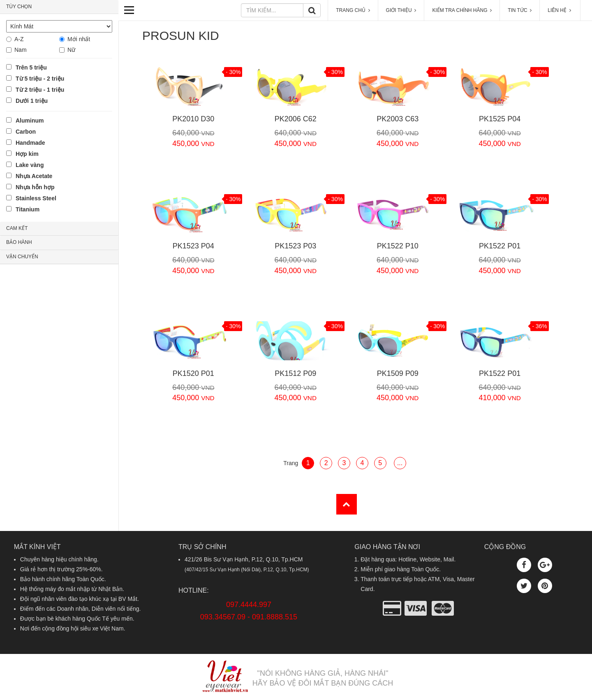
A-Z (19, 39)
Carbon (26, 132)
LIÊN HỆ (560, 10)
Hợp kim (27, 154)
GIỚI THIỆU (401, 10)
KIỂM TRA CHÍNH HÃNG (462, 10)
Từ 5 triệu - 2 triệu (40, 79)
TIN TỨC (520, 10)
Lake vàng (30, 165)
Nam (21, 50)
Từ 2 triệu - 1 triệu (40, 90)
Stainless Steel (36, 198)
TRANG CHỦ (353, 10)
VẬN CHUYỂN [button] (22, 257)
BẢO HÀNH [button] (19, 242)
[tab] (59, 7)
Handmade (30, 143)
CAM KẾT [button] (17, 228)
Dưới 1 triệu (32, 101)
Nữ (71, 50)
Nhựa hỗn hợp (35, 187)
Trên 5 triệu (31, 67)
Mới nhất (79, 39)
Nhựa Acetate (34, 176)
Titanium (28, 209)
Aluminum (30, 121)
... (400, 463)
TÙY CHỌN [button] (19, 7)
